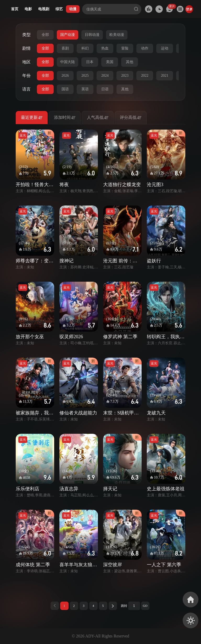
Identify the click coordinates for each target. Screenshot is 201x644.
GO (145, 606)
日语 (105, 89)
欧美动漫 (117, 35)
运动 (165, 48)
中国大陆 (68, 62)
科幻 (85, 48)
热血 (105, 48)
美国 (110, 62)
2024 (105, 76)
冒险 (125, 48)
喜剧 (65, 48)
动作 (145, 48)
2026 (65, 76)
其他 (130, 62)
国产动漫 (68, 35)
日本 (90, 62)
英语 (85, 89)
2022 (145, 76)
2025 (85, 76)
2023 (125, 76)
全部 (45, 35)
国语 (65, 89)
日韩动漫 (92, 35)
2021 (165, 76)
